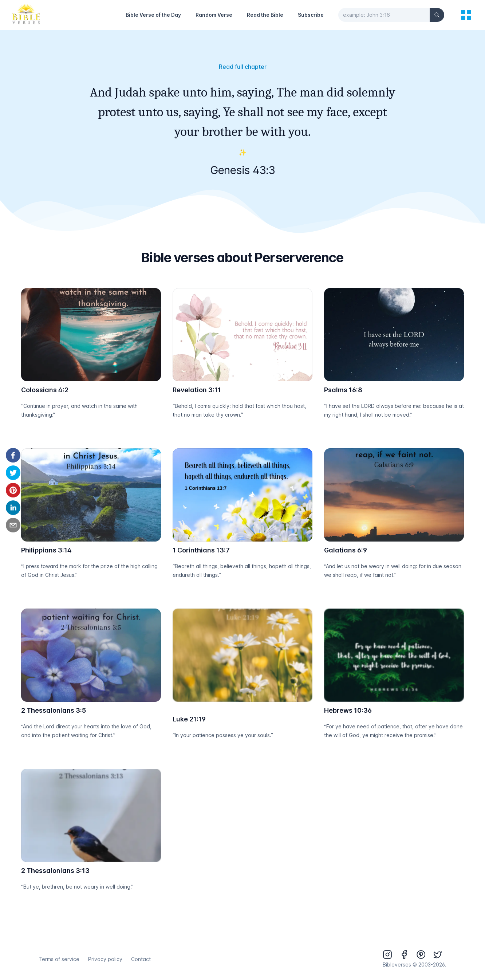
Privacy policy (105, 959)
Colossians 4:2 (45, 390)
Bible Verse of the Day (153, 15)
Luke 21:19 (189, 719)
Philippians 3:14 (46, 550)
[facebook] (13, 455)
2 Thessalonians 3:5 (54, 710)
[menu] (466, 15)
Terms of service (59, 959)
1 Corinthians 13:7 (201, 550)
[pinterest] (13, 490)
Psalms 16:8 (343, 390)
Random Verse (214, 15)
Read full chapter (243, 67)
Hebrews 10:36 (348, 710)
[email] (13, 525)
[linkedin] (13, 508)
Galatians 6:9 (346, 550)
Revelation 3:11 (197, 390)
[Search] (437, 15)
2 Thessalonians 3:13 (55, 871)
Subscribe (311, 15)
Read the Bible (265, 15)
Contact (141, 959)
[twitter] (13, 473)
